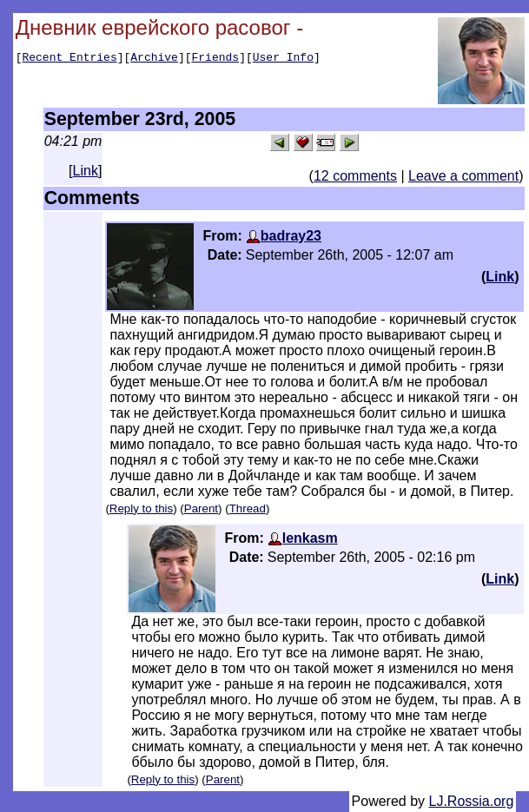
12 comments (355, 176)
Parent (201, 508)
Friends (216, 59)
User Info (283, 59)
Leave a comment (463, 176)
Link (86, 171)
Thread (248, 508)
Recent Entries (69, 59)
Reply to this (141, 508)
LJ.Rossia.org (472, 801)
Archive (154, 59)
